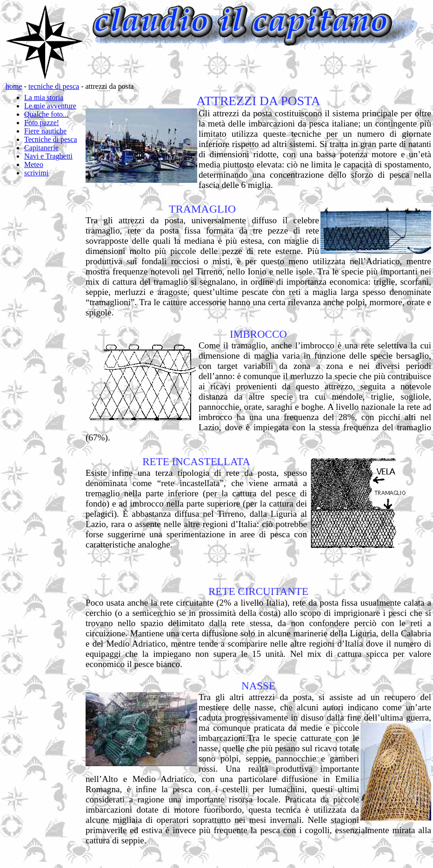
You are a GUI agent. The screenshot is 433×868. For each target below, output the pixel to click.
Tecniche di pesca (50, 139)
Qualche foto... (46, 114)
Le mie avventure (50, 106)
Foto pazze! (42, 123)
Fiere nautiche (45, 131)
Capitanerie (41, 148)
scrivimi (36, 173)
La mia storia (44, 97)
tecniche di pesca (54, 86)
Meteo (34, 164)
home (14, 86)
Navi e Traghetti (48, 156)
